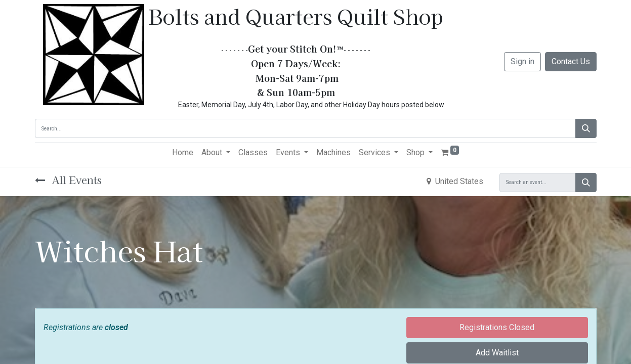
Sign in (522, 61)
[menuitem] (183, 153)
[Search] (586, 128)
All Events (68, 180)
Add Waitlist (497, 353)
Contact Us (571, 61)
